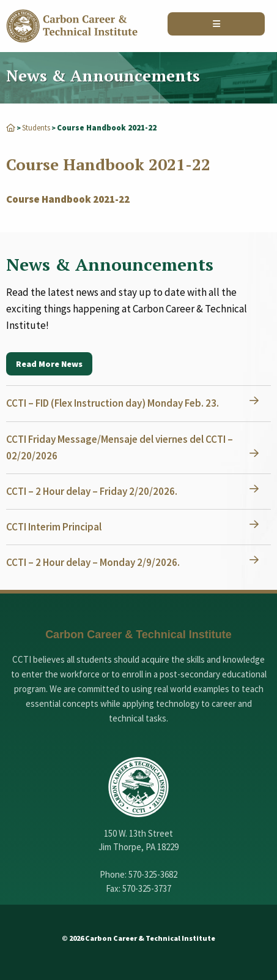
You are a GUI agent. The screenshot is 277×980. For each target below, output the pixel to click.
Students (36, 128)
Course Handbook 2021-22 (68, 199)
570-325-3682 (153, 874)
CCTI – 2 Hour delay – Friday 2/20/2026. (92, 491)
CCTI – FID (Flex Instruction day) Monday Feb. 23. (113, 403)
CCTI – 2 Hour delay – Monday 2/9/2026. (93, 562)
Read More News (49, 364)
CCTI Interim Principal (54, 527)
